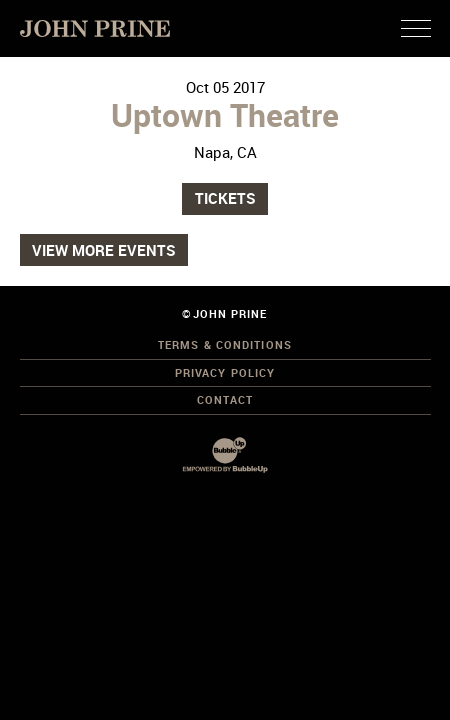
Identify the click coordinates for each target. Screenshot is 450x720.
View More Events (104, 250)
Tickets (225, 198)
